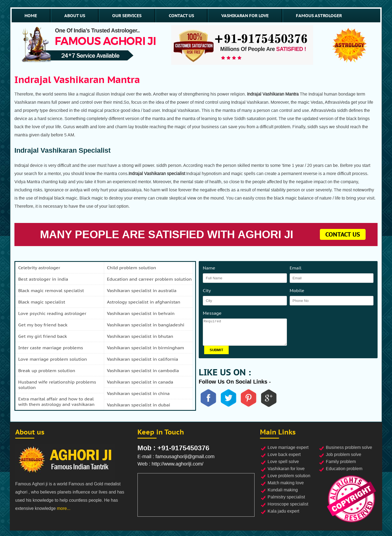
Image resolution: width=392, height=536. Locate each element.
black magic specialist (42, 302)
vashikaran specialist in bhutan (140, 336)
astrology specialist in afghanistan (144, 302)
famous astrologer (319, 16)
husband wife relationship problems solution (57, 385)
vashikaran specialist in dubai (139, 405)
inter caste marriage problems (51, 348)
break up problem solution (47, 370)
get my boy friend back (43, 325)
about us (75, 16)
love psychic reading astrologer (52, 313)
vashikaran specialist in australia (142, 290)
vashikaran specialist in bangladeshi (146, 325)
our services (127, 16)
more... (64, 508)
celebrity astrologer (39, 268)
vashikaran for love (245, 16)
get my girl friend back (43, 336)
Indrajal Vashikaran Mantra (77, 79)
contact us (181, 16)
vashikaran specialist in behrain (141, 313)
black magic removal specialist (51, 290)
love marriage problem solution (53, 359)
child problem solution (131, 268)
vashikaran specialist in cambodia (143, 370)
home (31, 16)
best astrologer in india (43, 279)
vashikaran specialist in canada (140, 382)
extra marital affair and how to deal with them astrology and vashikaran (56, 402)
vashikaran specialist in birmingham (146, 348)
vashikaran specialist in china (138, 393)
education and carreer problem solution (149, 279)
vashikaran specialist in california (143, 359)
